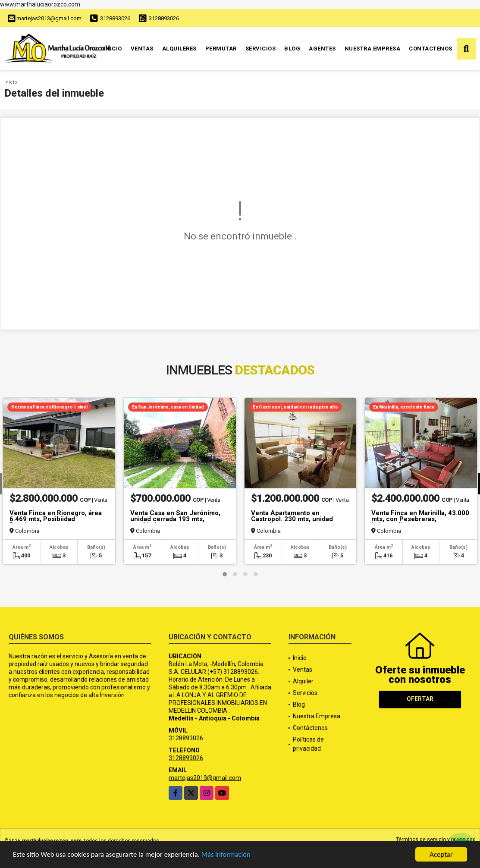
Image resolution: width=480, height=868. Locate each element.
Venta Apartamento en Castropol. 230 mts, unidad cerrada (292, 519)
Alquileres (179, 49)
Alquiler (303, 681)
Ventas (142, 49)
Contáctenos (431, 49)
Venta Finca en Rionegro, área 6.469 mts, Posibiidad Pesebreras (56, 519)
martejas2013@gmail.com (205, 778)
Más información (230, 855)
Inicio (113, 49)
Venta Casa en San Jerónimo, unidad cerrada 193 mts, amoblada (175, 519)
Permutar (221, 49)
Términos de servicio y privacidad (436, 840)
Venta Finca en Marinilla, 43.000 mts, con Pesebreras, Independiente (420, 519)
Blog (292, 49)
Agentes (322, 49)
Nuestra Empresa (373, 49)
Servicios (261, 49)
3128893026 (115, 18)
